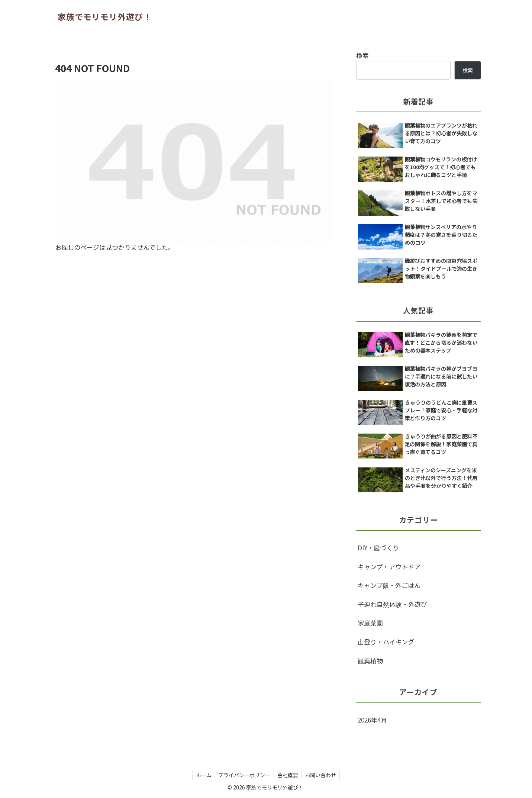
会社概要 (288, 775)
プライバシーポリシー (244, 775)
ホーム (202, 775)
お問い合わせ (322, 775)
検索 (362, 55)
